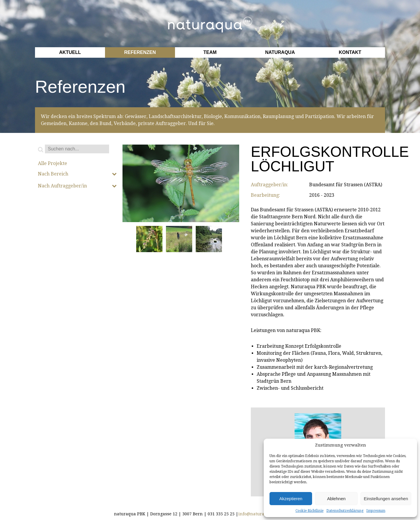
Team (210, 52)
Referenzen (140, 52)
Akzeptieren (291, 499)
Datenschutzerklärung (345, 511)
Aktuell (70, 52)
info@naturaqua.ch (258, 514)
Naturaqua (280, 52)
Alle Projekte (52, 164)
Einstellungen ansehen (386, 499)
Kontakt (350, 52)
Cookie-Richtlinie (309, 511)
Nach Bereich (77, 174)
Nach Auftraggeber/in (77, 186)
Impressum (376, 511)
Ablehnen (336, 499)
